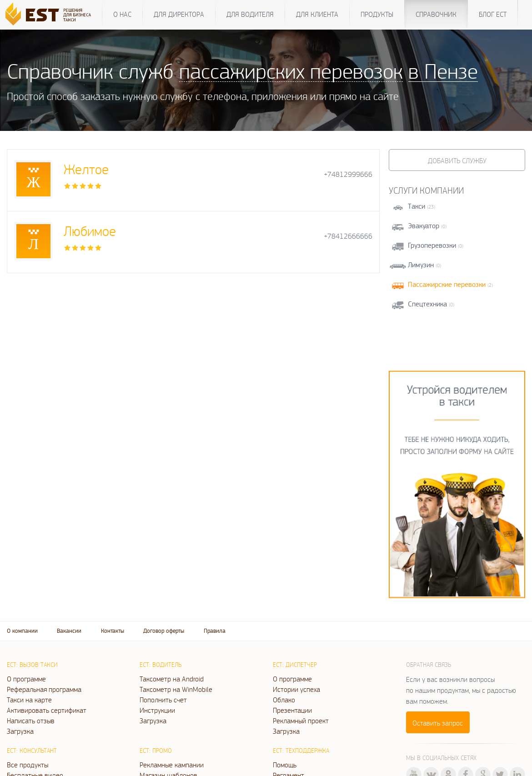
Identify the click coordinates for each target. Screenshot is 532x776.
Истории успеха (296, 689)
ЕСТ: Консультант (32, 751)
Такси (417, 206)
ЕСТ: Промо (156, 751)
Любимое (90, 231)
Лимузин (421, 265)
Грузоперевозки (432, 245)
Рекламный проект (301, 721)
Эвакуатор (424, 226)
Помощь (285, 765)
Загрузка (20, 731)
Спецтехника (427, 304)
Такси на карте (29, 700)
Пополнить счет (163, 700)
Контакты (113, 631)
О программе (26, 679)
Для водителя (250, 14)
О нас (122, 14)
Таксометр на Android (172, 679)
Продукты (377, 14)
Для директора (179, 14)
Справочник (436, 14)
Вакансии (69, 631)
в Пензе (443, 71)
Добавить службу (457, 160)
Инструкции (157, 710)
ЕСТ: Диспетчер (295, 665)
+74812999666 (348, 174)
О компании (22, 631)
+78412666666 (348, 236)
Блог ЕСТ (493, 14)
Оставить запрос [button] (438, 723)
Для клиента (317, 14)
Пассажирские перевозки (447, 284)
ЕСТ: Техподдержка (301, 751)
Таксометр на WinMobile (176, 689)
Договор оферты (164, 631)
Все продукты (28, 765)
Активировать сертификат (47, 710)
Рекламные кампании (172, 765)
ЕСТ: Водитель (161, 665)
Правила (215, 631)
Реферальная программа (44, 689)
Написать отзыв (31, 721)
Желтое (86, 169)
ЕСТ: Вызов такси (32, 665)
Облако (284, 700)
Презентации (292, 710)
